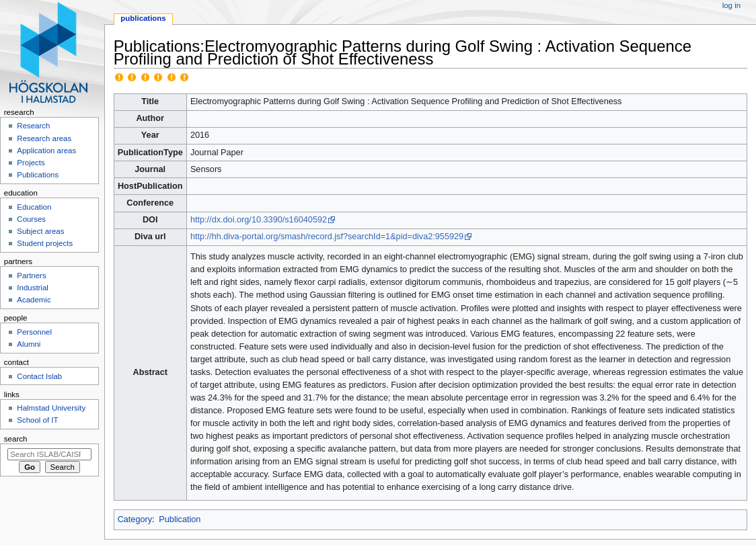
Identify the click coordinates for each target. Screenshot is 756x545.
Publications (143, 18)
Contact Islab (39, 376)
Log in (731, 5)
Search (16, 439)
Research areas (44, 138)
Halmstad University (51, 408)
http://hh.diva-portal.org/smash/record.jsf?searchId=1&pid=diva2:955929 (327, 237)
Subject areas (40, 231)
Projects (31, 163)
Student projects (45, 243)
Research (33, 126)
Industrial (32, 288)
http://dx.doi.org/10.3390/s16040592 (259, 220)
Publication (180, 519)
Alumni (29, 344)
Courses (31, 219)
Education (34, 207)
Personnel (34, 332)
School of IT (37, 420)
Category (135, 519)
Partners (31, 276)
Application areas (46, 151)
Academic (34, 300)
